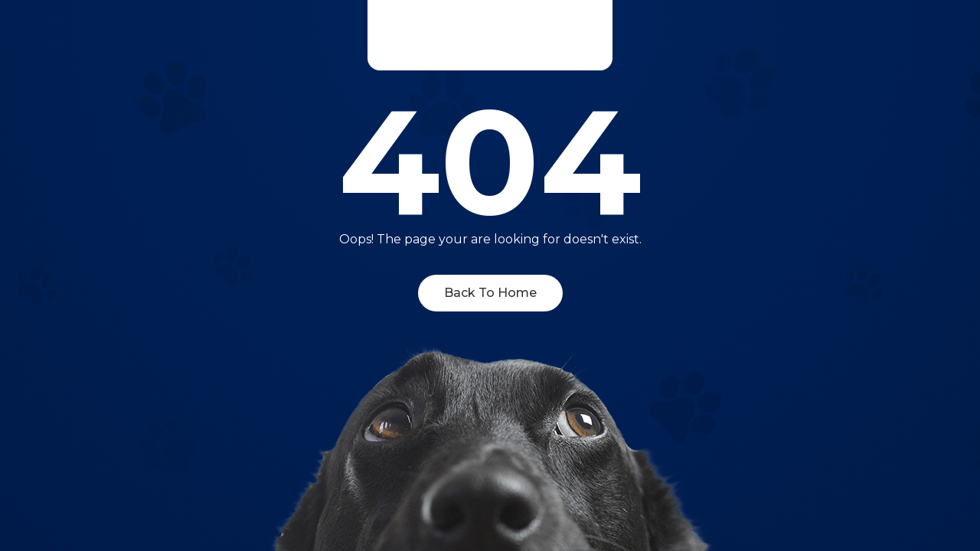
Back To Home (490, 293)
